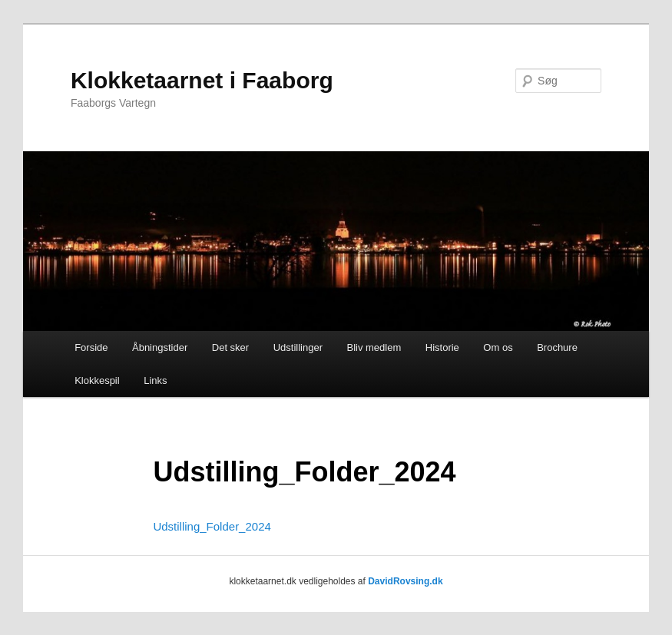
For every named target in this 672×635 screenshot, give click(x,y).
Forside (91, 347)
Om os (498, 347)
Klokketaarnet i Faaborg (202, 80)
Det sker (230, 347)
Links (155, 380)
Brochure (557, 347)
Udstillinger (298, 347)
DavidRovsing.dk (405, 581)
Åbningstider (160, 347)
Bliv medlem (374, 347)
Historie (442, 347)
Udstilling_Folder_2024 (212, 526)
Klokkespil (97, 380)
